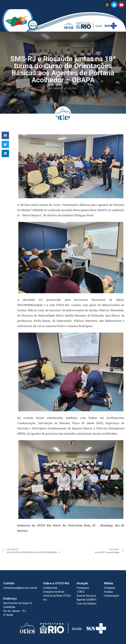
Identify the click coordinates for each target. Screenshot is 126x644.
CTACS (81, 592)
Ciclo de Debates (87, 604)
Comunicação (111, 596)
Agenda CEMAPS (87, 600)
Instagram (110, 588)
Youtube (108, 592)
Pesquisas (83, 588)
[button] (5, 135)
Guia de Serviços (86, 596)
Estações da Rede (54, 592)
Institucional (50, 588)
